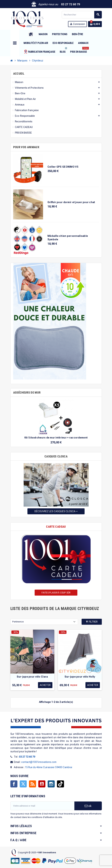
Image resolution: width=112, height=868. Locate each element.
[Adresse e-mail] (42, 806)
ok (88, 806)
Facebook (14, 784)
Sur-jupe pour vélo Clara (32, 677)
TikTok (60, 784)
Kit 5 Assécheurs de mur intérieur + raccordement (56, 438)
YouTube (42, 784)
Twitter (23, 784)
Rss (33, 784)
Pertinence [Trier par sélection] (18, 622)
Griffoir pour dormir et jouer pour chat (71, 202)
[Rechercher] (82, 15)
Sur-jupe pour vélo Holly (80, 677)
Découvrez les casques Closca (56, 511)
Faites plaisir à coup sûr (56, 593)
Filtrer (92, 622)
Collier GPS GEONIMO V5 (63, 167)
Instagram (51, 784)
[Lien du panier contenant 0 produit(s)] (95, 24)
